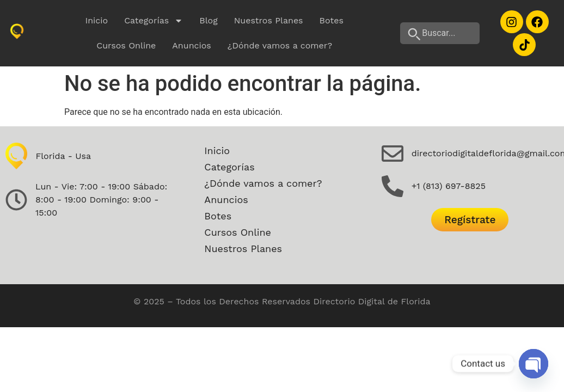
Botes (332, 20)
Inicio (97, 20)
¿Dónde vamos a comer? (280, 45)
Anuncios (192, 45)
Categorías (154, 21)
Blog (208, 20)
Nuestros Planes (269, 20)
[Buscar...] (440, 33)
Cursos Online (126, 45)
